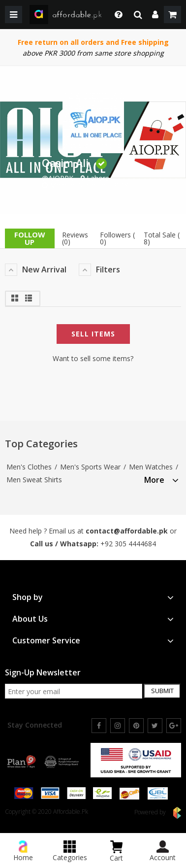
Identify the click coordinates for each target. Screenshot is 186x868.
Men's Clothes (29, 467)
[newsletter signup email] (74, 691)
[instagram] (118, 726)
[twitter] (155, 726)
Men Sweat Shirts (34, 480)
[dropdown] (155, 15)
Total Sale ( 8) (162, 238)
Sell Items (93, 334)
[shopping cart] (172, 15)
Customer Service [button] (93, 641)
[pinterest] (136, 726)
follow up (30, 238)
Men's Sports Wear (90, 467)
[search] (138, 15)
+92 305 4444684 (128, 544)
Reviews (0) (75, 238)
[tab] (161, 479)
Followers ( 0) (117, 238)
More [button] (161, 480)
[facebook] (99, 726)
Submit (162, 691)
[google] (174, 726)
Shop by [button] (93, 597)
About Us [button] (93, 619)
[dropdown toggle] (116, 15)
